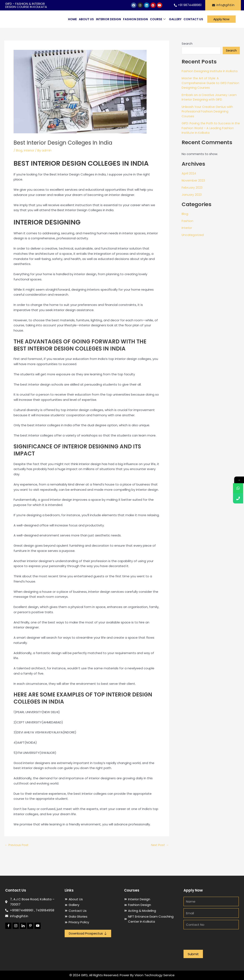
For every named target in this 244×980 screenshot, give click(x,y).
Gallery (175, 19)
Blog (19, 150)
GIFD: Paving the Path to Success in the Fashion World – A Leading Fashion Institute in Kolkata (209, 128)
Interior (29, 150)
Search (187, 44)
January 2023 (192, 195)
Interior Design (108, 19)
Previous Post (17, 845)
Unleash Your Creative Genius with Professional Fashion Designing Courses (208, 111)
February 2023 (192, 187)
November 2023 (194, 180)
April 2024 (189, 173)
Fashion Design (135, 19)
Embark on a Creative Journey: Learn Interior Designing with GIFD (210, 97)
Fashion (187, 221)
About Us (86, 19)
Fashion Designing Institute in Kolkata (210, 71)
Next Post (159, 845)
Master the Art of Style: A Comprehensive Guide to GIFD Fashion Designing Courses (205, 83)
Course (158, 19)
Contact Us (193, 19)
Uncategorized (193, 235)
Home (72, 19)
